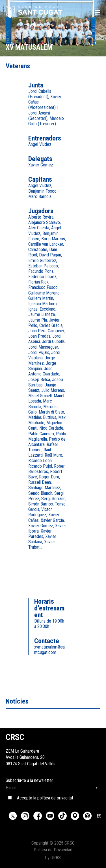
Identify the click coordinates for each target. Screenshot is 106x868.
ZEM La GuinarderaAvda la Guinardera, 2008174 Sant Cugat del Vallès (31, 751)
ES (99, 816)
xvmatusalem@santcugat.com (49, 650)
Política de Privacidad (53, 850)
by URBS (53, 858)
